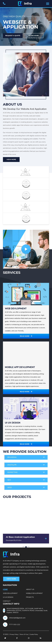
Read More (26, 491)
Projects (30, 599)
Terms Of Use (27, 637)
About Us (30, 591)
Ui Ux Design (8, 599)
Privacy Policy (15, 637)
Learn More (34, 35)
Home (5, 591)
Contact (7, 602)
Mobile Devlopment (34, 595)
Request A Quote (13, 35)
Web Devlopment (10, 595)
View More (11, 159)
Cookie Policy (38, 637)
